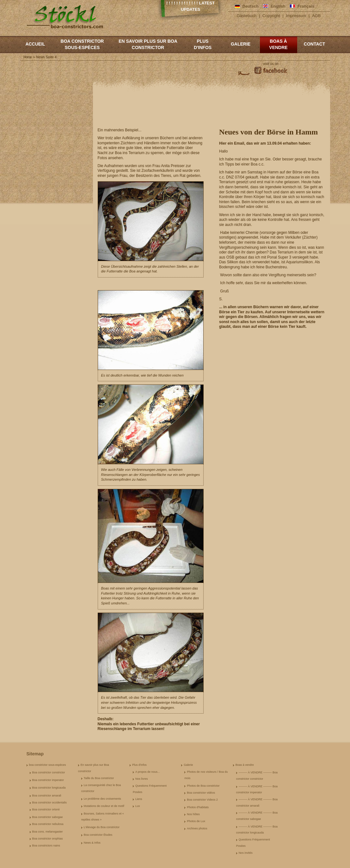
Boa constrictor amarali (47, 796)
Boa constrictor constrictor (49, 772)
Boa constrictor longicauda (49, 788)
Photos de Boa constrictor (203, 786)
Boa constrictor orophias (48, 839)
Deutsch (251, 6)
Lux (138, 806)
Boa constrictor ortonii (46, 809)
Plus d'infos (203, 44)
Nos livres (142, 779)
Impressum (296, 16)
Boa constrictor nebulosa (48, 824)
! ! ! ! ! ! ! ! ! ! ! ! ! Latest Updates (190, 6)
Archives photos (197, 828)
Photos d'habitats (198, 807)
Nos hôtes (193, 814)
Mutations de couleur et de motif (104, 806)
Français (306, 6)
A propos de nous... (148, 772)
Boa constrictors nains (46, 846)
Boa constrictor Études (98, 835)
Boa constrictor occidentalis (50, 802)
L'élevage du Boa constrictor (102, 827)
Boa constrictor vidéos (201, 793)
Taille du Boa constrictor (99, 778)
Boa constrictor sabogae (48, 817)
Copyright (271, 16)
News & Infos (92, 843)
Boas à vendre (278, 44)
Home (28, 57)
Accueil (35, 44)
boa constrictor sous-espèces (82, 44)
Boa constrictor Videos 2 (202, 800)
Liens (139, 799)
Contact (314, 44)
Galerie (241, 44)
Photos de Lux (196, 821)
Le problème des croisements (102, 799)
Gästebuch (246, 16)
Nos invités (246, 853)
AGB (316, 16)
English (278, 6)
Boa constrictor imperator (48, 780)
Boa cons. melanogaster (48, 832)
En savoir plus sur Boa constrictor (148, 44)
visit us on (271, 64)
